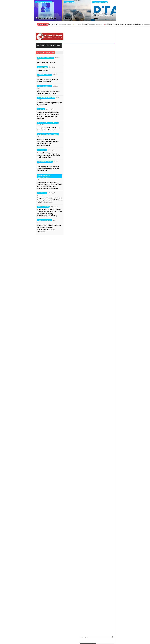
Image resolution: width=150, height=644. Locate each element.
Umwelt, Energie (39, 2)
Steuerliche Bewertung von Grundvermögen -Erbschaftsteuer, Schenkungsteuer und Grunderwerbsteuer (18, 142)
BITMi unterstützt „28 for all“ (15, 18)
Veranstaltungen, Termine (120, 590)
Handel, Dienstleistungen (120, 534)
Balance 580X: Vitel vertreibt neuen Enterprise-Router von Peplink (101, 15)
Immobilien (11, 109)
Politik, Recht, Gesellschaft (13, 2)
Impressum (11, 628)
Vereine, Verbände (118, 593)
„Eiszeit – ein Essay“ (41, 18)
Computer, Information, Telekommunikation (14, 176)
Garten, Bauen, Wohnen (120, 530)
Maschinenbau (12, 193)
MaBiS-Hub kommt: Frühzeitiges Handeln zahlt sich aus (72, 15)
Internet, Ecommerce (119, 541)
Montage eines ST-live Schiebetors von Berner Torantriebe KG (18, 129)
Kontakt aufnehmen (14, 635)
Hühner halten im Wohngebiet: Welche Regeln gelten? (131, 17)
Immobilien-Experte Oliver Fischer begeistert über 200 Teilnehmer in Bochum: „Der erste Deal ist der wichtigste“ (18, 115)
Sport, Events (116, 575)
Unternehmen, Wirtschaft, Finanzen (18, 134)
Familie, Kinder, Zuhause (15, 162)
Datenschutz (12, 631)
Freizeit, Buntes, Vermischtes (128, 2)
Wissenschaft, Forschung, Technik (18, 123)
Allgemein (115, 501)
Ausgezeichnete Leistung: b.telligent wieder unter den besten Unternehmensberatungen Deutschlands (19, 228)
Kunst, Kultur (116, 549)
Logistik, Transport (13, 207)
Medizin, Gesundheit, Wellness (122, 564)
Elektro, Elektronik (118, 515)
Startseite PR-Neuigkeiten (19, 45)
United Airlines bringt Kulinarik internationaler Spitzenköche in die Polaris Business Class (18, 155)
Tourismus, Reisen (118, 578)
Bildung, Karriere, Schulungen (122, 508)
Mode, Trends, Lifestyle (119, 567)
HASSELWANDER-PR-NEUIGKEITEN (91, 641)
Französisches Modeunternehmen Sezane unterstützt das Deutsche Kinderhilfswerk (18, 169)
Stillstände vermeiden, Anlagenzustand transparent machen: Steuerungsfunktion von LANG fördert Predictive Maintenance (20, 199)
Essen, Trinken (12, 150)
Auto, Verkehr (116, 504)
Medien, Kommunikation (120, 560)
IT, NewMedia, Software (69, 2)
